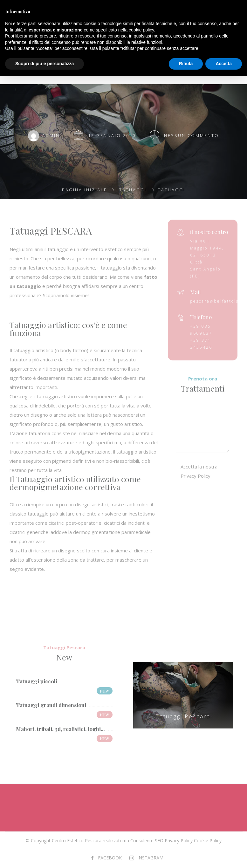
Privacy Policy (179, 841)
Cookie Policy (208, 841)
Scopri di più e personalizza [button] (45, 64)
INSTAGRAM (150, 858)
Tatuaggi (133, 190)
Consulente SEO (147, 841)
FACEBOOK (110, 858)
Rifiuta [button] (186, 64)
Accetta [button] (224, 64)
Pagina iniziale (85, 190)
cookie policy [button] (141, 30)
